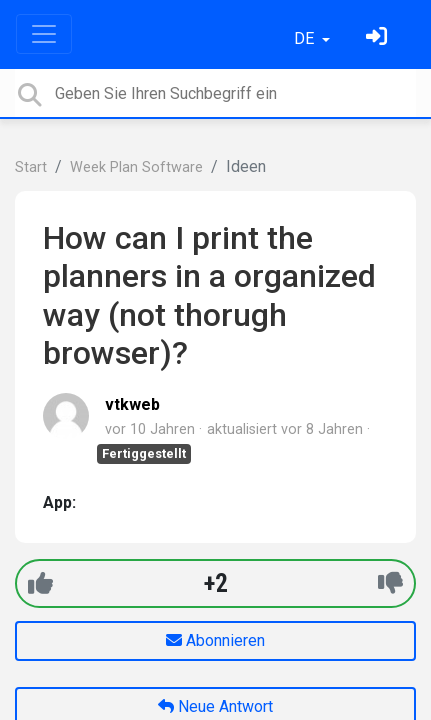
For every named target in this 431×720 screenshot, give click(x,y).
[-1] (390, 583)
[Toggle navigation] (44, 34)
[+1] (40, 583)
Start (31, 167)
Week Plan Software (136, 167)
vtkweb (132, 404)
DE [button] (306, 38)
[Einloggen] (379, 38)
